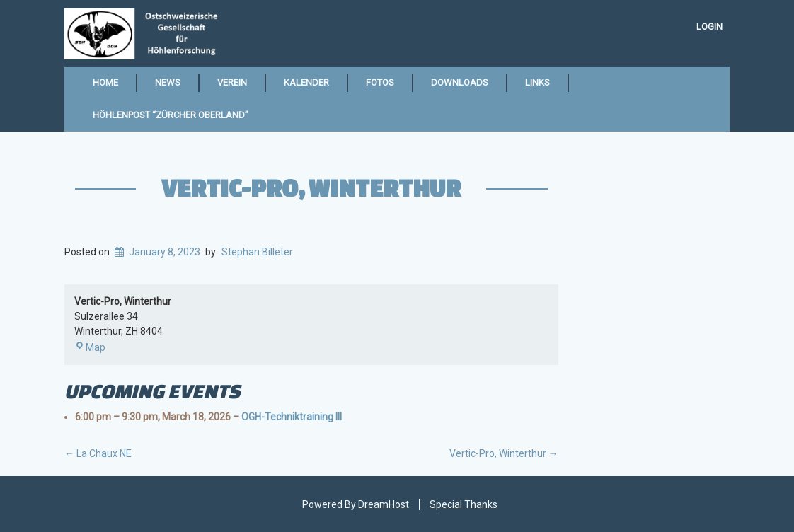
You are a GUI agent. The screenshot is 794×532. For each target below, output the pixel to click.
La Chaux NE (98, 453)
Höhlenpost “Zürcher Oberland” (171, 115)
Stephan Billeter (257, 252)
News (168, 82)
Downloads (460, 82)
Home (105, 82)
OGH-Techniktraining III (292, 417)
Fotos (380, 82)
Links (537, 82)
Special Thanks (464, 504)
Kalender (306, 82)
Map (90, 347)
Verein (232, 82)
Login (709, 27)
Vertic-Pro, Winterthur (311, 187)
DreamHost (384, 504)
